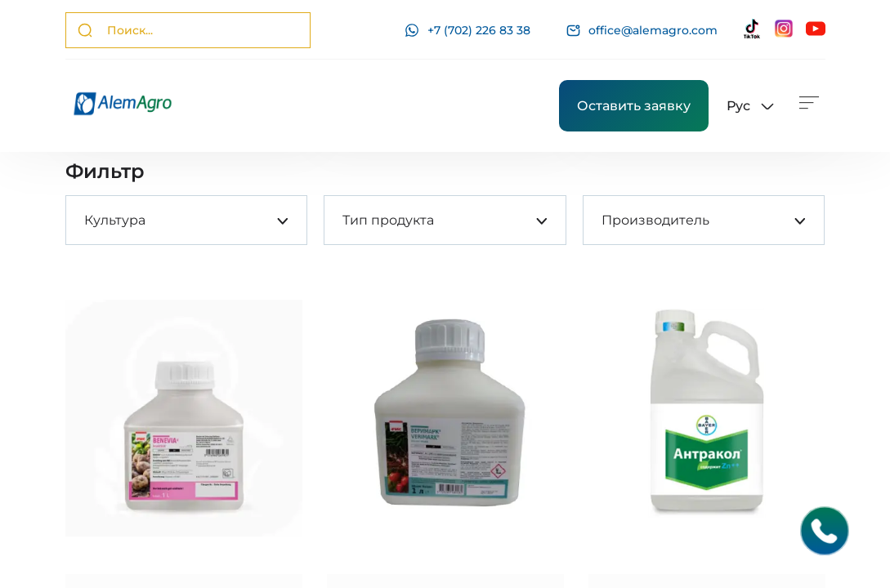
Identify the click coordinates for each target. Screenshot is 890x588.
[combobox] (84, 220)
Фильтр (105, 171)
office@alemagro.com (642, 31)
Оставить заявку (634, 106)
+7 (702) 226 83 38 (467, 30)
